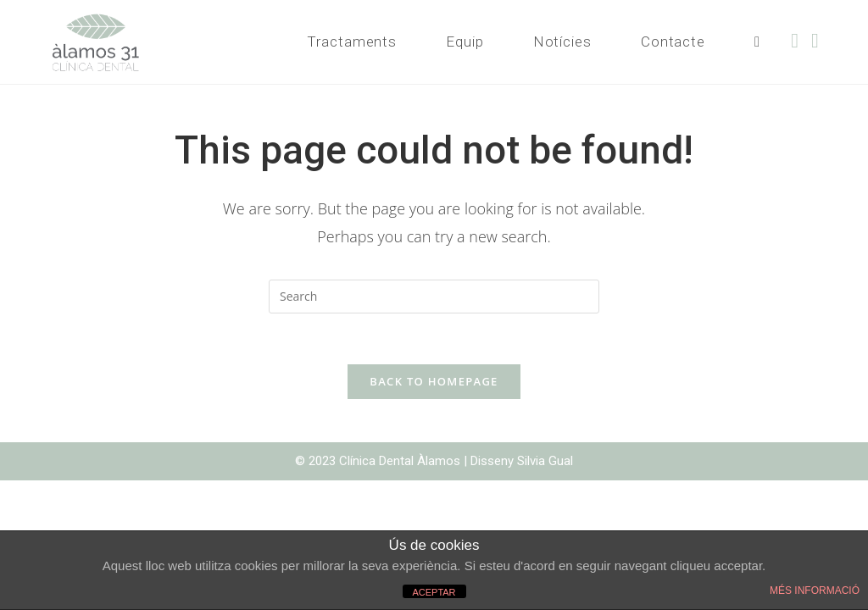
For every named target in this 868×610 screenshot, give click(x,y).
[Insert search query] (434, 297)
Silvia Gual (545, 462)
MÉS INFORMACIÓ (815, 591)
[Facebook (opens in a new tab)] (801, 40)
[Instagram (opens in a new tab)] (821, 40)
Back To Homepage (434, 382)
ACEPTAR (434, 592)
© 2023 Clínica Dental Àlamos (379, 462)
